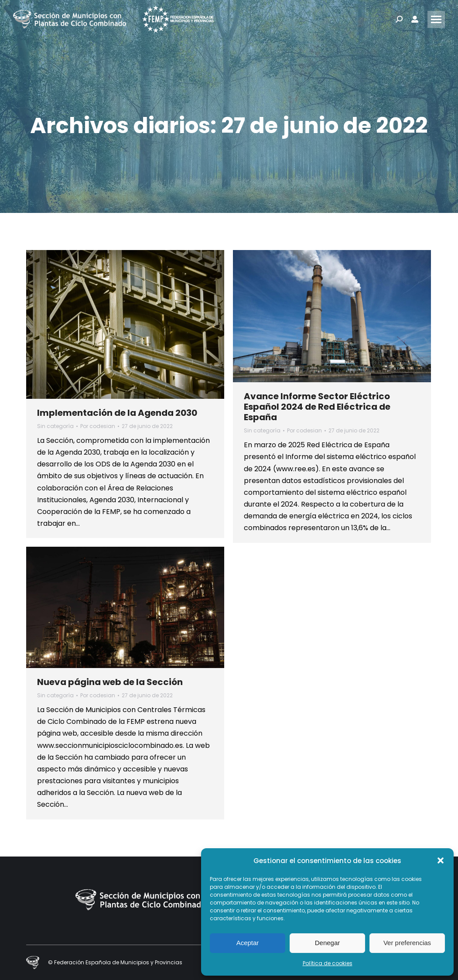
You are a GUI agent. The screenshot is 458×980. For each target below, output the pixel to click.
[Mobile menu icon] (436, 19)
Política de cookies (328, 963)
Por (98, 426)
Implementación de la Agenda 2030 (117, 413)
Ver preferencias (407, 943)
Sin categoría (55, 426)
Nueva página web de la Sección (110, 682)
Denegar (328, 943)
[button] (441, 860)
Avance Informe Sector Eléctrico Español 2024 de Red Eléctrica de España (317, 407)
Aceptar (248, 943)
